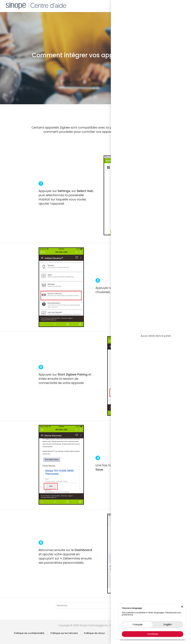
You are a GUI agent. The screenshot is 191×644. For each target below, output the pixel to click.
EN (187, 5)
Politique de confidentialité (29, 633)
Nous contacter (168, 5)
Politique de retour (94, 633)
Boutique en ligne (146, 5)
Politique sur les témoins (64, 633)
